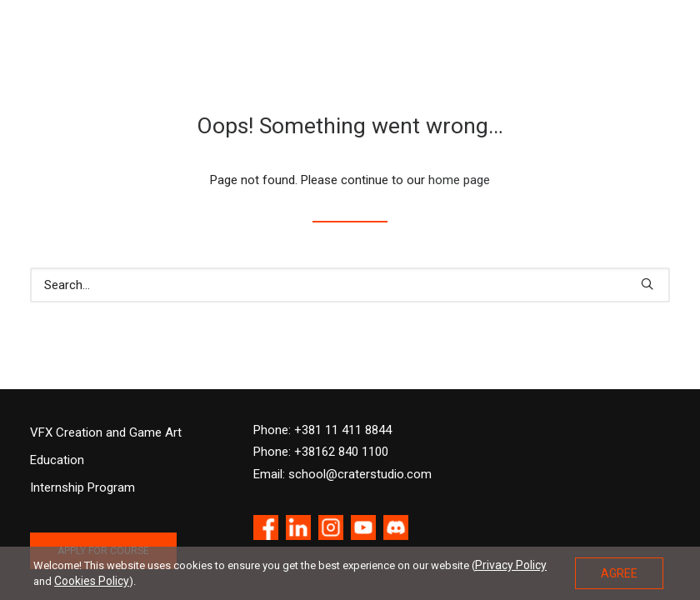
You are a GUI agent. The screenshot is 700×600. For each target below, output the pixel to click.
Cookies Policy (92, 581)
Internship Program (82, 487)
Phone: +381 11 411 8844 (322, 430)
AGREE (619, 573)
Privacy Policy (511, 565)
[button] (647, 284)
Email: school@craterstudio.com (342, 474)
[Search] (350, 285)
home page (459, 180)
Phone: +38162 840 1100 (321, 452)
